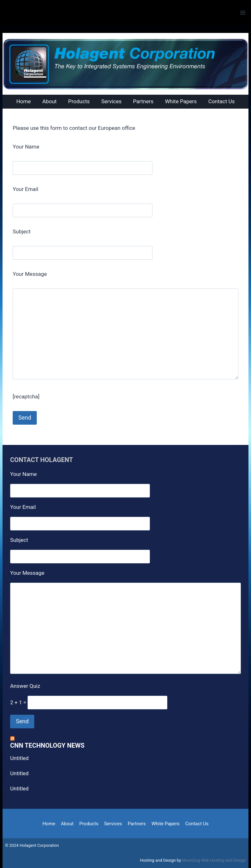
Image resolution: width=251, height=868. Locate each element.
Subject (22, 231)
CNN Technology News (47, 745)
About (67, 824)
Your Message (30, 274)
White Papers (166, 824)
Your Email (26, 189)
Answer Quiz (25, 686)
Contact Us (197, 824)
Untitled (19, 758)
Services (113, 824)
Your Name (26, 147)
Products (89, 824)
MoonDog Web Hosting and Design (214, 860)
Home (49, 824)
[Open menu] (243, 13)
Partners (137, 824)
